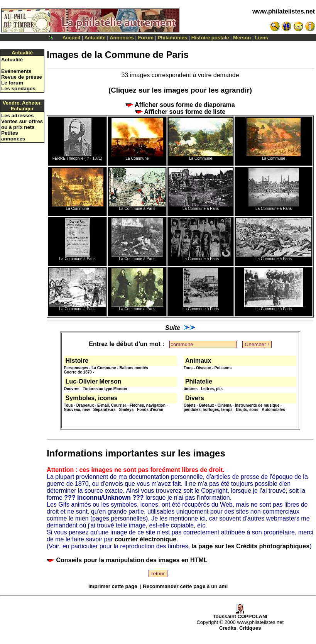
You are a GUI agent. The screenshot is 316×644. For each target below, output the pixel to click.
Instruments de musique (257, 405)
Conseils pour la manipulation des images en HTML (127, 560)
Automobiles (273, 410)
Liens (262, 38)
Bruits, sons (247, 410)
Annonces (122, 38)
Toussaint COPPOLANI (240, 614)
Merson (242, 38)
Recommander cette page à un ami (185, 586)
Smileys (126, 410)
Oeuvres (72, 389)
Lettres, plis (212, 389)
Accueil (71, 38)
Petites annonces (13, 136)
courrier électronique (145, 539)
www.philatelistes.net (284, 11)
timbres (191, 389)
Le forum (12, 83)
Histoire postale (210, 38)
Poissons (223, 368)
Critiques (250, 628)
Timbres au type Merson (105, 389)
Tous (188, 368)
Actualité (95, 38)
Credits (228, 628)
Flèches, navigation (148, 405)
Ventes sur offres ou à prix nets (22, 124)
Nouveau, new (77, 410)
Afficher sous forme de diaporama (180, 105)
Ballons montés (134, 368)
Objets (190, 405)
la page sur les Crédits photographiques (250, 546)
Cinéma (225, 405)
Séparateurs (105, 410)
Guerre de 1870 (78, 372)
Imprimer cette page (113, 586)
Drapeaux (85, 405)
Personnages (76, 368)
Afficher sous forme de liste (180, 112)
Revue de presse (22, 77)
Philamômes (173, 38)
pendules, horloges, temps (208, 410)
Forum (146, 38)
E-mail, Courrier (112, 405)
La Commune (104, 368)
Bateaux (207, 405)
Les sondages (18, 89)
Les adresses (17, 116)
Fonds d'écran (150, 410)
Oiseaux (204, 368)
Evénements (16, 71)
